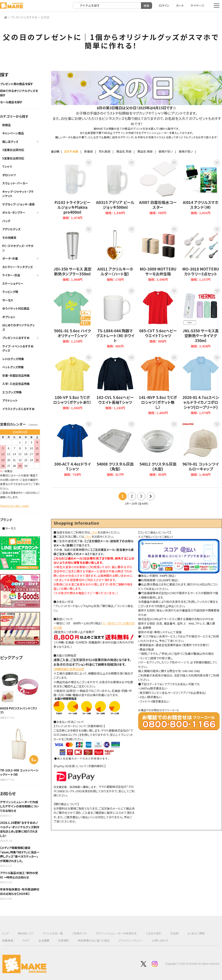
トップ (6, 933)
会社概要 (44, 940)
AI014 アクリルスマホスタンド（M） (201, 190)
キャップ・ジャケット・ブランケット (18, 194)
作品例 (174, 933)
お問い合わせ (160, 940)
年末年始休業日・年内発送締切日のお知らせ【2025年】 (20, 891)
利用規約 (64, 940)
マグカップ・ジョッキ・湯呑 (18, 204)
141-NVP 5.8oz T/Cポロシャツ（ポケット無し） (158, 385)
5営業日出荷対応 (13, 158)
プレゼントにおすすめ (24, 17)
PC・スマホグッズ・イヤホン (18, 248)
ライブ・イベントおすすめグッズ (18, 348)
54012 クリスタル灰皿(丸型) (158, 449)
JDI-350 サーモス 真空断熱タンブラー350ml (72, 254)
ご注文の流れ (153, 933)
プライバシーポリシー (131, 940)
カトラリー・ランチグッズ (18, 267)
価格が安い (166, 151)
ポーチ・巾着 (10, 258)
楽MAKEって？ (26, 933)
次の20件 (151, 496)
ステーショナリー (13, 284)
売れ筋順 (105, 151)
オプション (9, 317)
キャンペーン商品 (13, 133)
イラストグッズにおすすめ (18, 409)
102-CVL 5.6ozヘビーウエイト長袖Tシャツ (115, 385)
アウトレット (10, 400)
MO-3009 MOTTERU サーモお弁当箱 (158, 254)
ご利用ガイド (79, 933)
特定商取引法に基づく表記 (94, 940)
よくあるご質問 (196, 933)
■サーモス (9, 528)
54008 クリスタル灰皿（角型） (115, 449)
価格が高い (186, 151)
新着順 (88, 151)
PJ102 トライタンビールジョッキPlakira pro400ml (72, 190)
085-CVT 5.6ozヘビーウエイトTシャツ (158, 318)
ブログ (26, 940)
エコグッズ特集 (12, 392)
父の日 (45, 17)
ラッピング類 (10, 292)
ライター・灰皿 (11, 275)
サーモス (8, 300)
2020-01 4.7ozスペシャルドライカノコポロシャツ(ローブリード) (201, 385)
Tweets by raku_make (15, 506)
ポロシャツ (9, 175)
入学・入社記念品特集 (16, 384)
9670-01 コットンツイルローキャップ (201, 449)
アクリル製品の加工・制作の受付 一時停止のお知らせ (19, 875)
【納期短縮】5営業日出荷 (69, 669)
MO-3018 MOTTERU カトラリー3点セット (201, 254)
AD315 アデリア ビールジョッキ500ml (115, 190)
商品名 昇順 (124, 151)
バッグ (6, 221)
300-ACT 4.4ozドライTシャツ (72, 449)
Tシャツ (7, 166)
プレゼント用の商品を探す (17, 84)
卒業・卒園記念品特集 (16, 375)
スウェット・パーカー (15, 183)
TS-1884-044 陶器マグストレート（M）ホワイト (115, 318)
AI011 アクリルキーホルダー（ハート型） (115, 254)
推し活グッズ (10, 142)
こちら (94, 532)
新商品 (7, 125)
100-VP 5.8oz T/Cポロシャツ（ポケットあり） (72, 385)
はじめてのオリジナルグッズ (18, 327)
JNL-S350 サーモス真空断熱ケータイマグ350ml (201, 318)
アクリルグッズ (11, 229)
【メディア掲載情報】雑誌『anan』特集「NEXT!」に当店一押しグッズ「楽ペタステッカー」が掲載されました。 (20, 854)
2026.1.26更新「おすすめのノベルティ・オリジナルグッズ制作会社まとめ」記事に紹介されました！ (20, 829)
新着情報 (8, 940)
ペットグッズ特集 (13, 367)
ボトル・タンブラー (14, 212)
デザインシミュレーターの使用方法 (116, 933)
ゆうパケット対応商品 (16, 308)
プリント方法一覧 (53, 933)
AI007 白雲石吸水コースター (158, 190)
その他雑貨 (9, 238)
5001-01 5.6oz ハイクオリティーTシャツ (72, 318)
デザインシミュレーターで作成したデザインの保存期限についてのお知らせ (19, 806)
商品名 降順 (145, 151)
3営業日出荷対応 (13, 150)
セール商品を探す (11, 102)
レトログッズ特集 (13, 359)
